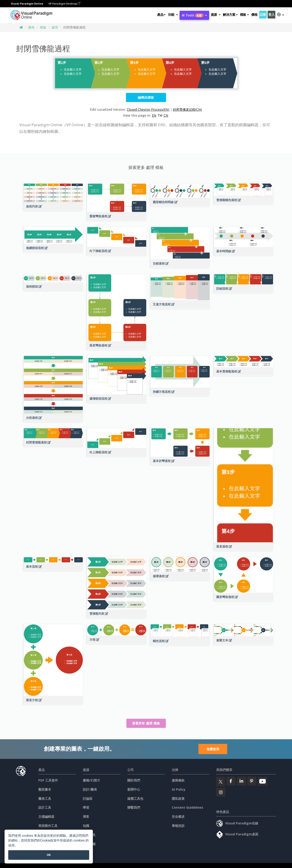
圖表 (31, 27)
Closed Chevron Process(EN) (148, 109)
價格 (254, 14)
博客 (86, 817)
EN (154, 115)
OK (49, 855)
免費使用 (213, 749)
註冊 (263, 14)
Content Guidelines (188, 807)
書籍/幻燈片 (91, 780)
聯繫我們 (134, 807)
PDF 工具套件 (48, 780)
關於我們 (134, 780)
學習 (86, 807)
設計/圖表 (90, 789)
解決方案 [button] (230, 14)
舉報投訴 (178, 826)
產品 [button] (161, 14)
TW (160, 115)
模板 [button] (244, 14)
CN (166, 115)
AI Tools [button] (194, 15)
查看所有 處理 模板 (146, 723)
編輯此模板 (146, 97)
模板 (43, 27)
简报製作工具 (48, 826)
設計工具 (45, 807)
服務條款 (178, 780)
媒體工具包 (135, 799)
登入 (271, 14)
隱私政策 (178, 799)
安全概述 (178, 817)
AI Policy (179, 789)
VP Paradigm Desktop (64, 4)
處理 (55, 27)
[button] (173, 15)
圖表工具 (45, 799)
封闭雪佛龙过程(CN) (187, 109)
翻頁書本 (45, 789)
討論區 (88, 799)
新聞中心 (134, 789)
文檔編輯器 (46, 817)
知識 (86, 826)
